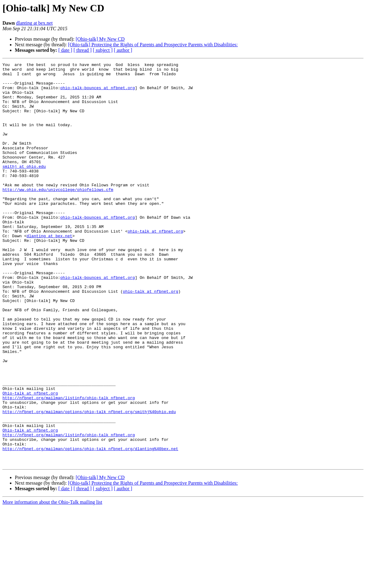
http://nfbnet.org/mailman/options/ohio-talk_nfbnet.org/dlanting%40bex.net (90, 526)
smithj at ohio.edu (24, 188)
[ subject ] (103, 50)
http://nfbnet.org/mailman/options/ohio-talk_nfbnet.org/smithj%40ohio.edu (89, 482)
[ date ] (65, 50)
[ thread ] (83, 50)
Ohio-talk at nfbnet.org (30, 460)
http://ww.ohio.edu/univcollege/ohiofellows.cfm (58, 215)
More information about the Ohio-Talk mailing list (52, 583)
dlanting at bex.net (34, 23)
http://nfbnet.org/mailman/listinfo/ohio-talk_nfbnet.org (69, 465)
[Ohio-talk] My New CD (100, 39)
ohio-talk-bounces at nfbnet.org (98, 93)
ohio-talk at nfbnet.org (155, 265)
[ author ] (123, 50)
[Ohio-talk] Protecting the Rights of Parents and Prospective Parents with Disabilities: (153, 45)
